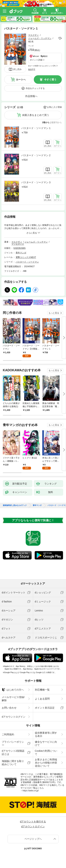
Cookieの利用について (46, 752)
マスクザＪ (33, 35)
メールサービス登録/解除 (13, 699)
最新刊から (56, 122)
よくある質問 (42, 699)
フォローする (60, 38)
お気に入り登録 (54, 107)
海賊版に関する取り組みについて (13, 763)
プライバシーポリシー (13, 743)
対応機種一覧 (42, 690)
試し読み (17, 69)
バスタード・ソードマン (27, 262)
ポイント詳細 (36, 60)
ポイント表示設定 (45, 708)
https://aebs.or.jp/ (31, 791)
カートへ (21, 80)
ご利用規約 (8, 734)
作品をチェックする (35, 88)
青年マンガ (21, 253)
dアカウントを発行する (33, 822)
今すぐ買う (50, 80)
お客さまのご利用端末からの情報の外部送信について (46, 763)
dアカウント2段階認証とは (13, 752)
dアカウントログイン (14, 717)
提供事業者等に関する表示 (46, 734)
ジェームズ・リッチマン (40, 38)
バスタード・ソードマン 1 (36, 128)
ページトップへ (33, 839)
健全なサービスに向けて (46, 743)
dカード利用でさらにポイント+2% (42, 66)
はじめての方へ (13, 690)
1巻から (46, 122)
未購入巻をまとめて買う (36, 115)
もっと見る (54, 313)
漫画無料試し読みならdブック (15, 505)
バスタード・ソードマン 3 (36, 182)
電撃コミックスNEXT (26, 257)
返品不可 (32, 69)
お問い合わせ (9, 708)
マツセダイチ (18, 244)
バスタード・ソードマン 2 (36, 155)
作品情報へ (31, 96)
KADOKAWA (20, 248)
